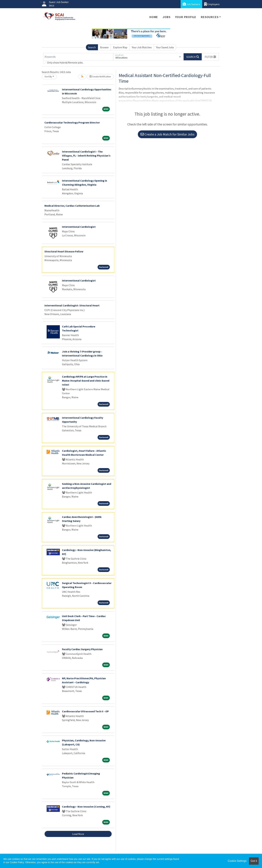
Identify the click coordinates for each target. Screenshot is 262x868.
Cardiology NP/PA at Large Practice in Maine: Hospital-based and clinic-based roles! (86, 381)
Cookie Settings (237, 861)
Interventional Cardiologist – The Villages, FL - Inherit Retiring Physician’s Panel (86, 156)
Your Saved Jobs (165, 47)
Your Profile (186, 17)
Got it (254, 861)
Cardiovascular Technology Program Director (72, 122)
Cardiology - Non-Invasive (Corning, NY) (86, 807)
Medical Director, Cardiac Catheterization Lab (72, 206)
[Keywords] (78, 57)
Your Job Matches (142, 47)
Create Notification (100, 77)
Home (154, 17)
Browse (104, 47)
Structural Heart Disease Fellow (64, 251)
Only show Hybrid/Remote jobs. (65, 62)
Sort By (48, 77)
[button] (210, 57)
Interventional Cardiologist (79, 227)
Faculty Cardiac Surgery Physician (82, 649)
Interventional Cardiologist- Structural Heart (72, 305)
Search (92, 47)
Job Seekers (191, 4)
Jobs (166, 17)
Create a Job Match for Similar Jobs (167, 134)
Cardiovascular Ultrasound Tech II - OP (85, 711)
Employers (212, 4)
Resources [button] (210, 17)
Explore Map (120, 47)
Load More (78, 834)
